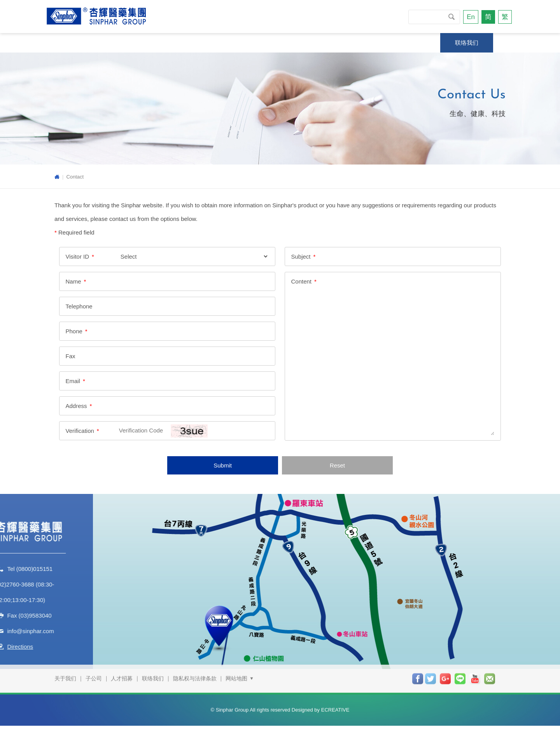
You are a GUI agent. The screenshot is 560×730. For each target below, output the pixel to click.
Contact (75, 177)
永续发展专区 (132, 43)
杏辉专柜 (355, 43)
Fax (70, 356)
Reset (337, 466)
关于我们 (73, 43)
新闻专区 (191, 43)
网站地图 (240, 669)
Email (73, 381)
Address (76, 406)
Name (73, 282)
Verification (80, 431)
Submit (223, 466)
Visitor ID (77, 257)
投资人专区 (411, 43)
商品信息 (302, 43)
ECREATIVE (335, 700)
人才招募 (122, 669)
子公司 (94, 669)
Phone (74, 332)
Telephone (79, 307)
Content (302, 282)
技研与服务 (246, 43)
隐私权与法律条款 (195, 669)
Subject (301, 257)
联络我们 (467, 43)
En (471, 17)
